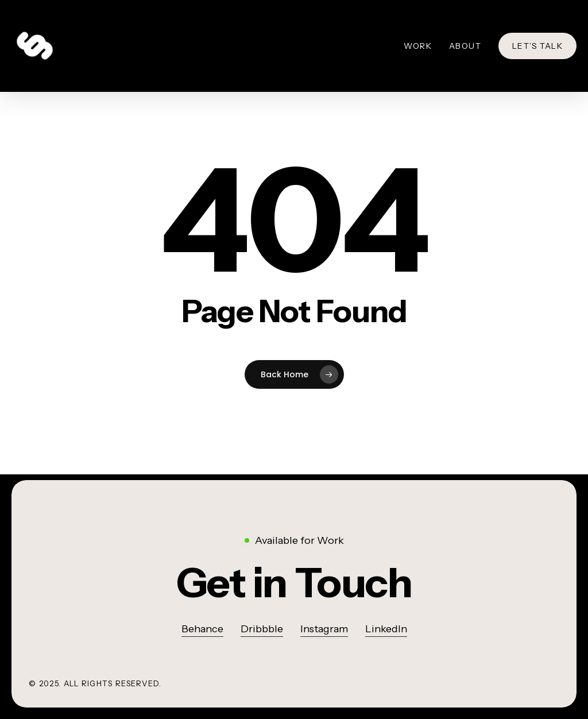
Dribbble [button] (262, 629)
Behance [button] (202, 629)
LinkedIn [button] (386, 629)
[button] (294, 583)
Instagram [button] (324, 629)
